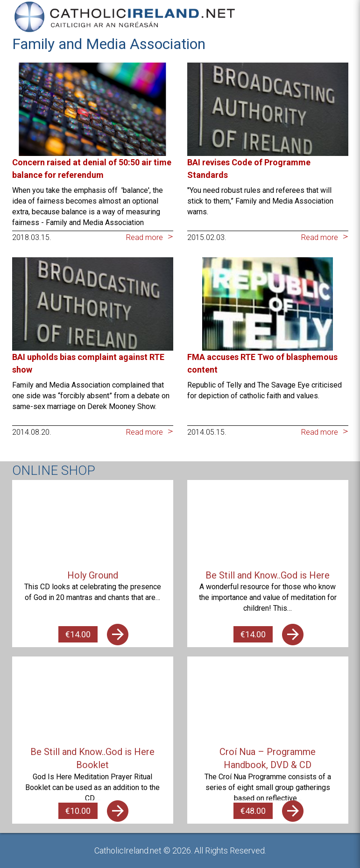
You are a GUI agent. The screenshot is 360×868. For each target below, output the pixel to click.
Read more (145, 237)
